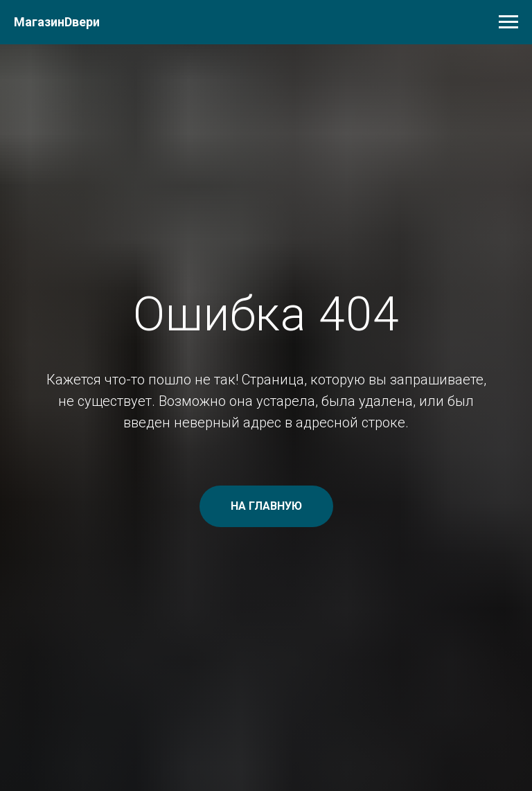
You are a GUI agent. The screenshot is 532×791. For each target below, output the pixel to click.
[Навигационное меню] (508, 22)
